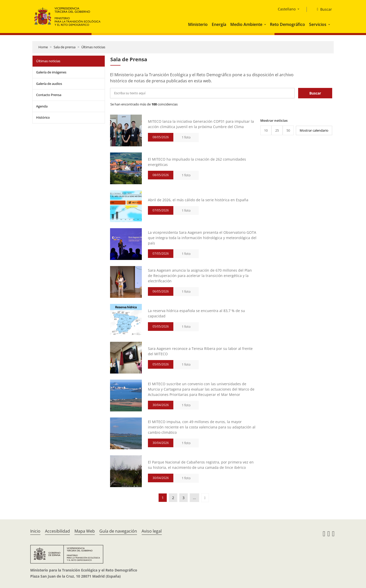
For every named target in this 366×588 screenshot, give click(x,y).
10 (266, 130)
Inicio (35, 531)
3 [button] (184, 498)
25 (277, 130)
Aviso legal (152, 531)
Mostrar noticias (274, 120)
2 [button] (173, 498)
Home (43, 47)
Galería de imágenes (51, 72)
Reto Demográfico (287, 24)
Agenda (42, 106)
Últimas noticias (93, 47)
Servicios (318, 24)
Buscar (315, 93)
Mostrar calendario (314, 130)
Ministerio (198, 24)
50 (288, 130)
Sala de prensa (65, 47)
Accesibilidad (57, 531)
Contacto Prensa (49, 95)
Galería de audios (49, 84)
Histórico (43, 117)
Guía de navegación (118, 531)
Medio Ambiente (246, 24)
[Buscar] (322, 9)
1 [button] (163, 498)
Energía (219, 24)
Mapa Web (85, 531)
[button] (266, 24)
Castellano (287, 9)
